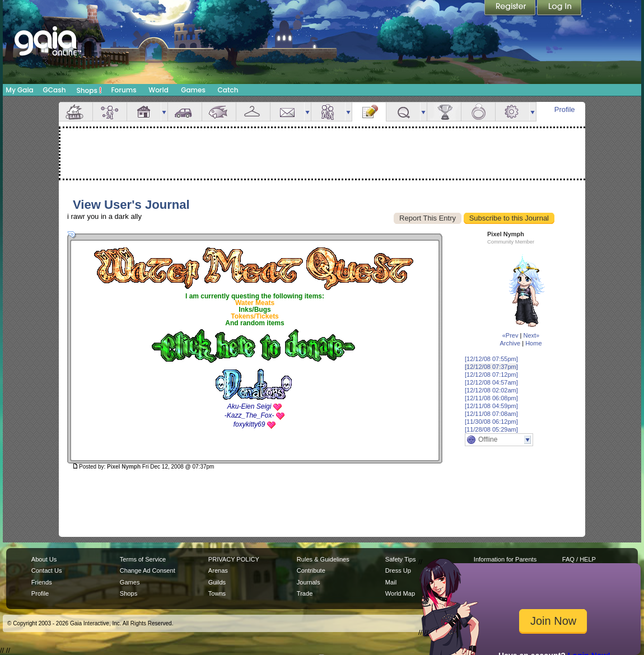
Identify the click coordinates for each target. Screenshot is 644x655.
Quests (403, 112)
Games (193, 90)
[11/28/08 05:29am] (491, 429)
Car (185, 112)
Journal (369, 112)
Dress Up (398, 570)
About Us (44, 559)
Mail (287, 112)
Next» (531, 335)
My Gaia (19, 90)
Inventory (253, 112)
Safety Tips (401, 559)
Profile (565, 109)
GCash (55, 90)
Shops (89, 90)
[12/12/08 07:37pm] (491, 367)
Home (533, 343)
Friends (328, 112)
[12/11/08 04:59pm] (491, 406)
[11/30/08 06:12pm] (491, 422)
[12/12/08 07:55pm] (491, 359)
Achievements (444, 112)
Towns (217, 593)
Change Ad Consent (148, 570)
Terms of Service (143, 559)
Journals (309, 582)
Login (559, 8)
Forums (123, 90)
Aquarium (219, 112)
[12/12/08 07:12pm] (491, 375)
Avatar (110, 112)
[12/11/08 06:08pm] (491, 398)
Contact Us (47, 570)
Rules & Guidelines (323, 559)
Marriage (478, 112)
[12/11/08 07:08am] (491, 414)
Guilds (217, 582)
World (158, 90)
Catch (228, 90)
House (144, 112)
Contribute (311, 570)
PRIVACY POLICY (234, 559)
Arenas (218, 570)
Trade (305, 593)
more (164, 112)
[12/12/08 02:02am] (491, 390)
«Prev (510, 335)
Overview (76, 112)
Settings (512, 112)
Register (511, 8)
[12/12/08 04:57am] (491, 382)
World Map (400, 593)
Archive (510, 343)
